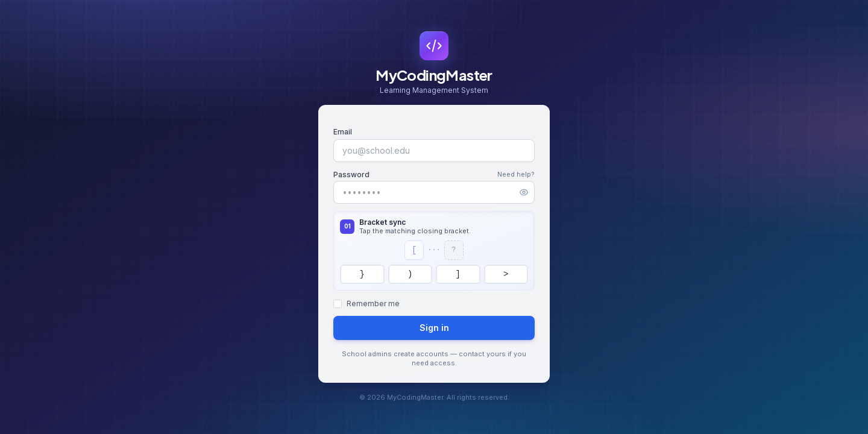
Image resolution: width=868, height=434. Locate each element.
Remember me (373, 303)
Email (343, 132)
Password (351, 175)
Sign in (434, 328)
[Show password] (524, 192)
